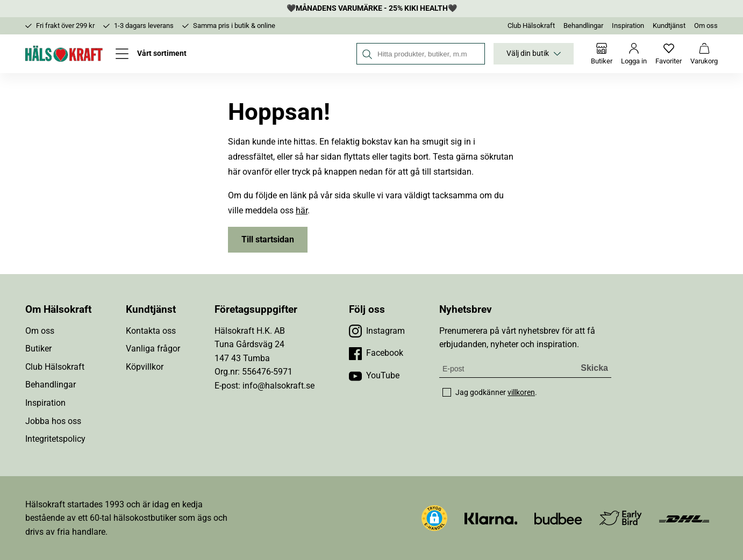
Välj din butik (534, 54)
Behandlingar (583, 26)
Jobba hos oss (53, 421)
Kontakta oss (151, 331)
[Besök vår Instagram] (377, 331)
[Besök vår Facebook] (376, 353)
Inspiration (628, 26)
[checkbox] (447, 392)
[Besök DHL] (684, 518)
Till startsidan (268, 239)
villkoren (521, 392)
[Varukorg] (704, 54)
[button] (434, 518)
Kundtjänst (669, 26)
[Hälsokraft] (64, 54)
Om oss (706, 26)
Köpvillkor (145, 367)
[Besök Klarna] (491, 518)
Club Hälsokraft (531, 26)
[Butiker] (602, 54)
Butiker (38, 349)
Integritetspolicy (55, 439)
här (302, 210)
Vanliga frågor (153, 349)
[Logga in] (634, 54)
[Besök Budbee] (558, 518)
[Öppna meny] (151, 54)
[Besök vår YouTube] (374, 376)
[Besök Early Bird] (621, 517)
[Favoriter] (669, 54)
